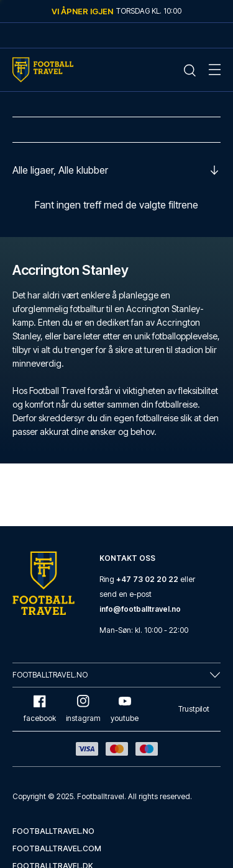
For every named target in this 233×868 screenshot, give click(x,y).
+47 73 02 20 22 (147, 579)
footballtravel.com (57, 848)
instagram (83, 709)
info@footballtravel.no (140, 609)
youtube (125, 709)
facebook (40, 709)
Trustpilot (194, 709)
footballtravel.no (53, 831)
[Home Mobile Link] (43, 70)
